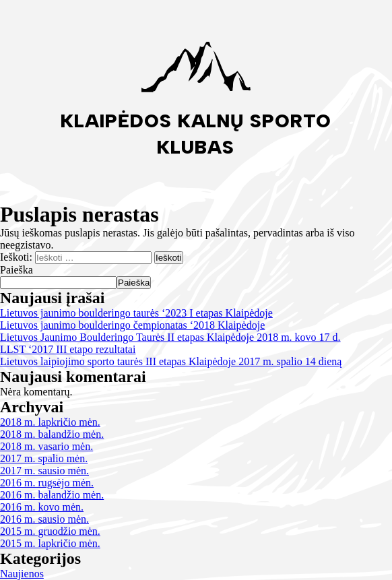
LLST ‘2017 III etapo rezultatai (68, 349)
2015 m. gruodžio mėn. (50, 531)
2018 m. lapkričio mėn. (50, 422)
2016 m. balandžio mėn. (52, 495)
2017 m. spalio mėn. (44, 458)
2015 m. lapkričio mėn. (50, 543)
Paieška (17, 270)
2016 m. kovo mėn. (42, 507)
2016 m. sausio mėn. (44, 519)
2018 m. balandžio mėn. (52, 434)
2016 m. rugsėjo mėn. (47, 483)
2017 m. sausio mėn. (44, 471)
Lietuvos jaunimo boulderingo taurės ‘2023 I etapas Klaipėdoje (136, 313)
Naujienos (22, 574)
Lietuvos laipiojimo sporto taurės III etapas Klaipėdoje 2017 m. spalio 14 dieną (171, 361)
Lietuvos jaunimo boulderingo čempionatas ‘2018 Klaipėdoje (132, 325)
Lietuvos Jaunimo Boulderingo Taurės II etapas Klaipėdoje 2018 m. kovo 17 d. (170, 337)
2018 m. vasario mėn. (46, 446)
